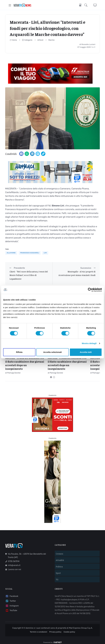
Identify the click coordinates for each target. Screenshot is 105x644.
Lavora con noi (13, 566)
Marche (51, 40)
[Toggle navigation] (10, 5)
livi (45, 253)
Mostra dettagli (89, 343)
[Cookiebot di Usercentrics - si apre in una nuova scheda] (90, 290)
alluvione (11, 253)
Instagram (12, 603)
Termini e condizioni (38, 629)
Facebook (12, 593)
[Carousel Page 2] (54, 374)
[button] (86, 5)
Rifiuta (19, 352)
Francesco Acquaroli (30, 253)
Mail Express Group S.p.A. (81, 625)
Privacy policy (55, 629)
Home (13, 40)
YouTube (11, 608)
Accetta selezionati (52, 352)
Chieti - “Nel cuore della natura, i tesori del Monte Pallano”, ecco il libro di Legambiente (29, 275)
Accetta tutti (86, 352)
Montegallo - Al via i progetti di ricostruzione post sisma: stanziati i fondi (77, 273)
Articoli (40, 40)
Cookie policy (69, 629)
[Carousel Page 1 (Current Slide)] (51, 374)
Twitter (11, 598)
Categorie (27, 40)
